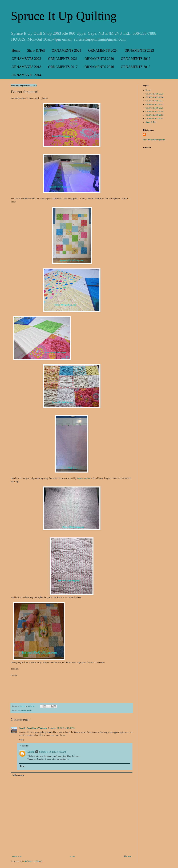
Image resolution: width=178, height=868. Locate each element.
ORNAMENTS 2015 (135, 67)
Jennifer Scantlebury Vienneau (33, 728)
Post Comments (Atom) (32, 861)
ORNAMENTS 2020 (99, 59)
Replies (25, 746)
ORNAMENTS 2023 (139, 50)
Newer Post (17, 856)
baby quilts (22, 710)
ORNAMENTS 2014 (26, 75)
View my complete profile (154, 140)
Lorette (31, 752)
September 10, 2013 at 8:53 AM (52, 752)
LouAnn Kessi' (84, 478)
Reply (22, 740)
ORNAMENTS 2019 (135, 59)
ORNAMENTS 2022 (26, 59)
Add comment (18, 775)
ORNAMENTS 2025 (66, 50)
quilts (30, 710)
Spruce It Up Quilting (64, 16)
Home (16, 50)
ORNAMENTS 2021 (63, 59)
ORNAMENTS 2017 (63, 67)
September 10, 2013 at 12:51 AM (61, 728)
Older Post (127, 856)
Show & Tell (36, 50)
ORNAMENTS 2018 (26, 67)
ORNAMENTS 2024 (103, 50)
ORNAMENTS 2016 (99, 67)
